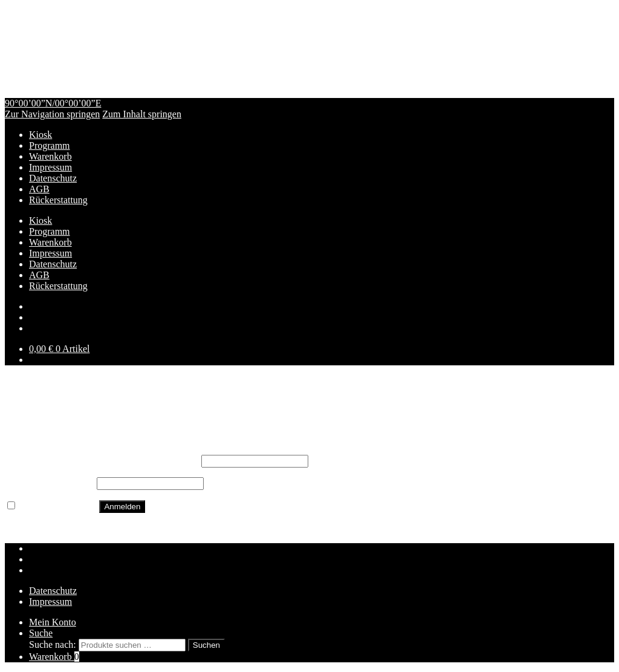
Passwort (50, 483)
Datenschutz (53, 178)
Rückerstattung (58, 200)
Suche (41, 633)
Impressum (50, 167)
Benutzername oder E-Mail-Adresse (102, 461)
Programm (50, 145)
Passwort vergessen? (45, 528)
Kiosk (41, 135)
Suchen (206, 645)
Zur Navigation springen (52, 114)
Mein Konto (53, 622)
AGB (39, 189)
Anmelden (122, 507)
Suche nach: (53, 644)
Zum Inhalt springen (142, 114)
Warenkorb (50, 156)
